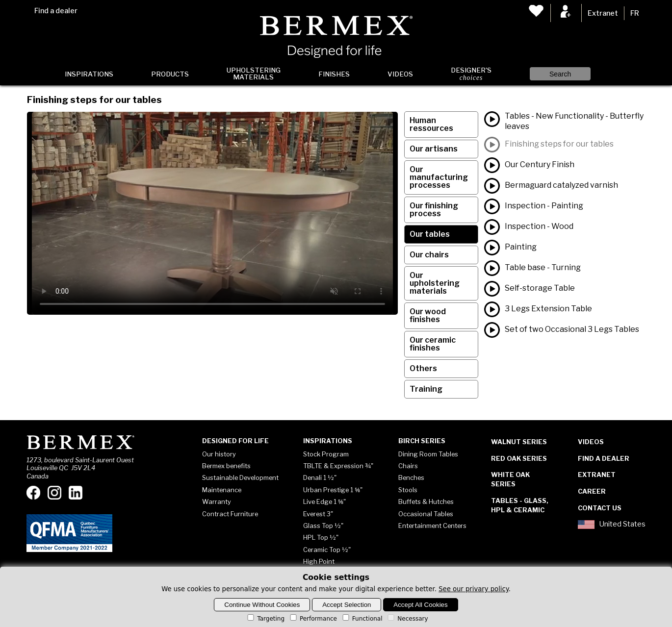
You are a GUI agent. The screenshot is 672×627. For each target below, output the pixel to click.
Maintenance (222, 490)
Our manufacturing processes (439, 177)
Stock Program (326, 454)
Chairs (408, 466)
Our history (219, 454)
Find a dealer (56, 11)
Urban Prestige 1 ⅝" (333, 490)
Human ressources (431, 124)
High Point (319, 561)
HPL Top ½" (321, 537)
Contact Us (600, 508)
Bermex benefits (226, 466)
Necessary (407, 619)
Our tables (430, 234)
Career (592, 491)
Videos (400, 74)
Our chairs (429, 255)
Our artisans (434, 149)
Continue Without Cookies (262, 605)
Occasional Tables (426, 514)
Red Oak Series (519, 458)
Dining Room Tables (428, 454)
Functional (362, 619)
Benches (411, 477)
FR (635, 13)
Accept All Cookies (420, 605)
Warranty (217, 502)
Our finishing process (434, 210)
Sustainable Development (240, 477)
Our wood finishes (428, 315)
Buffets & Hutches (426, 502)
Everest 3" (318, 514)
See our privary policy (474, 589)
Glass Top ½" (323, 526)
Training (426, 389)
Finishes (334, 74)
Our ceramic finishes (433, 344)
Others (423, 368)
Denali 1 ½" (320, 477)
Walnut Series (519, 442)
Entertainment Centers (432, 526)
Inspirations (89, 74)
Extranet (603, 13)
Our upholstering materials (435, 283)
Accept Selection (347, 605)
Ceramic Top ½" (327, 550)
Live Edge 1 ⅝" (324, 502)
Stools (408, 490)
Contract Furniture (230, 514)
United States (612, 525)
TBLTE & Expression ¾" (338, 466)
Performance (313, 619)
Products (170, 74)
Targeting (265, 619)
